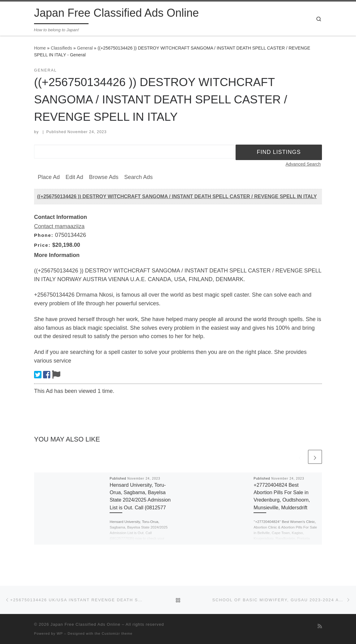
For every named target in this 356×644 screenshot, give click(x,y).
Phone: (44, 235)
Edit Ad (74, 177)
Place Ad (49, 177)
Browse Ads (104, 177)
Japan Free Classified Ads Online (85, 624)
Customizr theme (117, 633)
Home (40, 48)
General (85, 48)
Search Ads (138, 177)
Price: (42, 245)
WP (60, 633)
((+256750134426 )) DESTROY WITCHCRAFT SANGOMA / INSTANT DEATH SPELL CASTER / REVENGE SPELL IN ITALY (177, 196)
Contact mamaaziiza (59, 226)
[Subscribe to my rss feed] (320, 626)
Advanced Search (303, 164)
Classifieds (61, 48)
